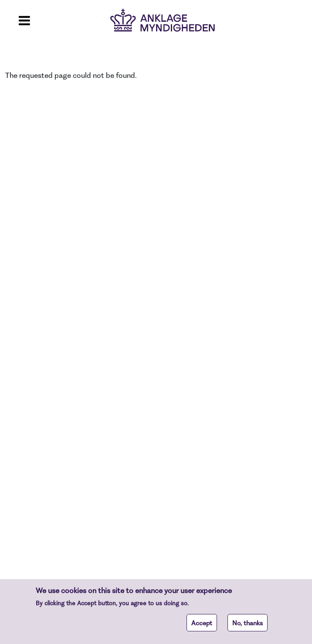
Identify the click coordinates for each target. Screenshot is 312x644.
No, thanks (248, 626)
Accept (202, 626)
